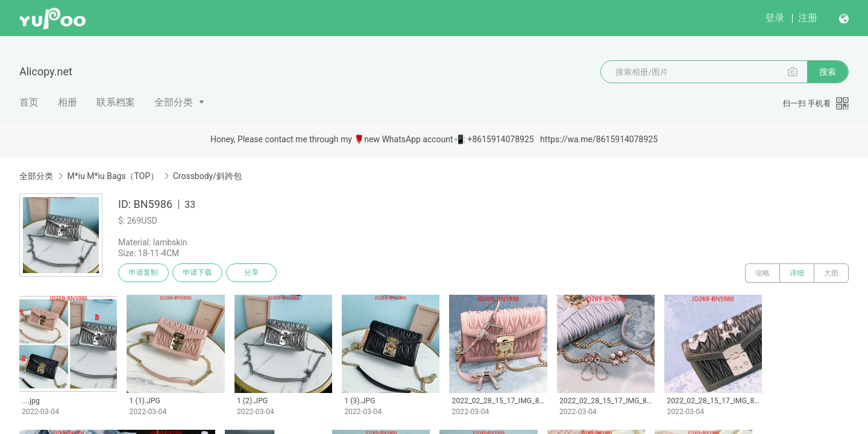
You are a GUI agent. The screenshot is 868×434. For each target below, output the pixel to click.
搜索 (828, 72)
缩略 (763, 273)
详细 (797, 273)
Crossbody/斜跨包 (207, 176)
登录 (775, 18)
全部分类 (174, 102)
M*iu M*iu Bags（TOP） (113, 176)
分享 (252, 273)
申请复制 (143, 273)
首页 (29, 102)
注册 (808, 18)
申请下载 (198, 273)
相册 (68, 102)
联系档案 (116, 102)
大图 (831, 273)
